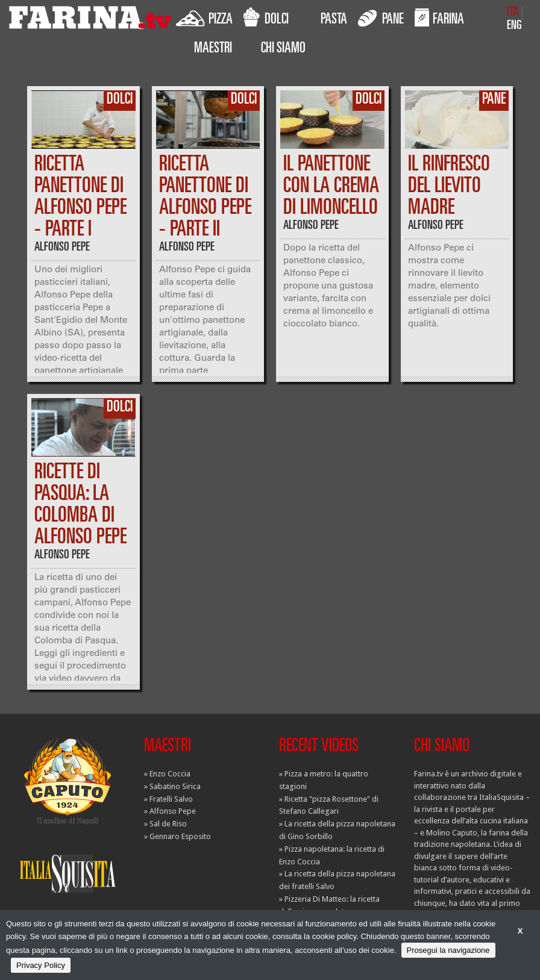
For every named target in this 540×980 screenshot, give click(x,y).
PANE (381, 17)
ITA (513, 13)
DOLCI (266, 17)
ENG (514, 26)
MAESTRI (213, 49)
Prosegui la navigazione (448, 950)
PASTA (334, 20)
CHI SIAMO (283, 49)
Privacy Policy (41, 965)
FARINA (439, 17)
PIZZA (204, 17)
